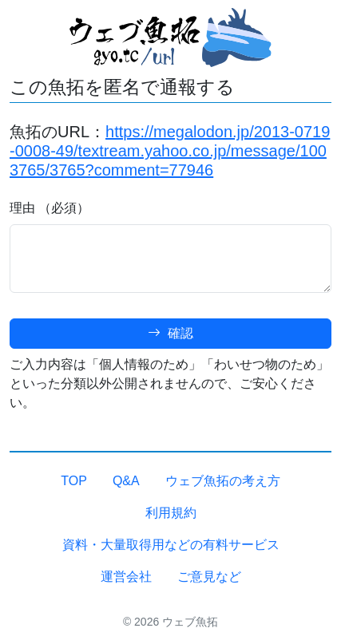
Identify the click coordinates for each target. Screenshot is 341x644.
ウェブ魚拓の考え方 (223, 481)
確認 (170, 333)
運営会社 (126, 577)
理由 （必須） (50, 208)
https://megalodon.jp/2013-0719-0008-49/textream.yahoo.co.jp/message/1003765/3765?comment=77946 (170, 151)
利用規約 (171, 513)
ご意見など (209, 577)
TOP (74, 481)
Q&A (126, 481)
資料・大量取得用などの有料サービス (171, 545)
